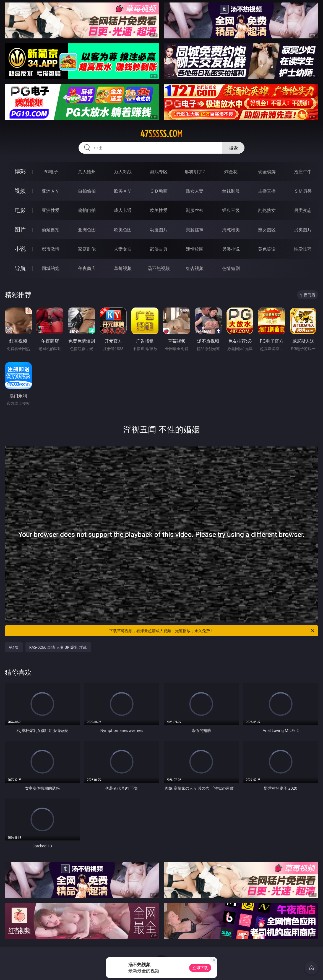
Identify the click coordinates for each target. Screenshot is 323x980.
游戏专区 (159, 172)
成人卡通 (123, 210)
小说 (20, 249)
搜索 (233, 148)
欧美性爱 (159, 210)
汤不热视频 (159, 268)
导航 (20, 268)
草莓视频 (123, 268)
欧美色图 (123, 230)
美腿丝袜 (195, 230)
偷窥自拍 (51, 230)
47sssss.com (161, 134)
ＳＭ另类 (303, 191)
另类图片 (303, 230)
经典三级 (231, 210)
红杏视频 (195, 268)
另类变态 (303, 210)
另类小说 (231, 249)
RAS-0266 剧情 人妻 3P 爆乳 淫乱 (58, 647)
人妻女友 (123, 249)
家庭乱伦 (87, 249)
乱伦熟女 (267, 210)
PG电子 (51, 172)
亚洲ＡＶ (51, 191)
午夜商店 (87, 268)
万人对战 (123, 172)
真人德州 (87, 172)
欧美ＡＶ (123, 191)
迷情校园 (195, 249)
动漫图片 (159, 230)
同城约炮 (51, 268)
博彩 (20, 171)
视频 (20, 191)
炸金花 (231, 172)
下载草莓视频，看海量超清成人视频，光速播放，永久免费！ (212, 631)
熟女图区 (267, 230)
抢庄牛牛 (303, 172)
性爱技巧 (303, 249)
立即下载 (200, 968)
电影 (20, 210)
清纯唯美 (231, 230)
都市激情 (51, 249)
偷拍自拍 (87, 210)
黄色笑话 (267, 249)
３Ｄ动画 (159, 191)
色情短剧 (231, 268)
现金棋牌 (267, 172)
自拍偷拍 (87, 191)
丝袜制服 (231, 191)
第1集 (14, 647)
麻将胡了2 (195, 172)
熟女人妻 (195, 191)
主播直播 (267, 191)
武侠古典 (159, 249)
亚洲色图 (87, 230)
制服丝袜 (195, 210)
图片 (20, 229)
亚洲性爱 (51, 210)
